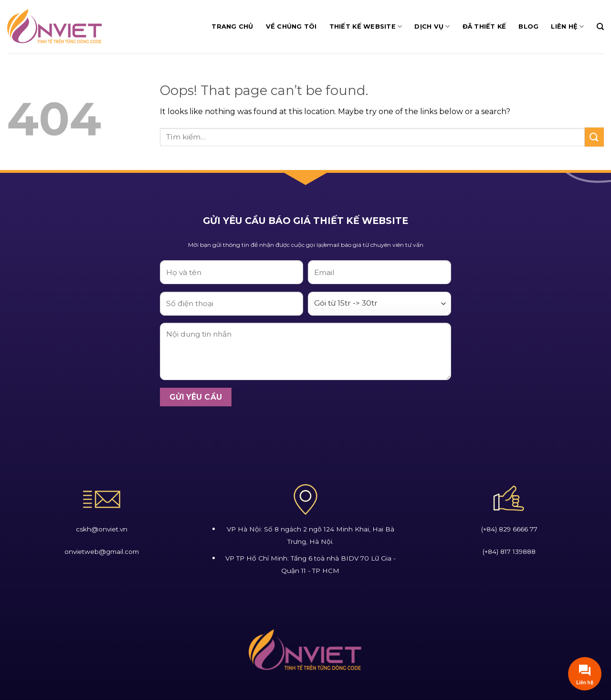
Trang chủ (232, 27)
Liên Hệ (567, 27)
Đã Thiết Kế (485, 27)
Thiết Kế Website (366, 27)
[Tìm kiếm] (600, 27)
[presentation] (232, 433)
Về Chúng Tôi (291, 27)
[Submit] (594, 137)
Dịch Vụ (432, 27)
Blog (528, 27)
